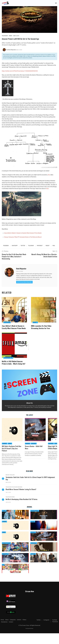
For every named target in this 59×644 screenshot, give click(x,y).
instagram (46, 631)
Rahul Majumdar (21, 271)
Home (2, 630)
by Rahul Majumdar (14, 52)
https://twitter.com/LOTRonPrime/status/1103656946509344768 (20, 73)
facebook (6, 248)
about (7, 630)
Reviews (34, 454)
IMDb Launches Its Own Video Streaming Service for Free (41, 333)
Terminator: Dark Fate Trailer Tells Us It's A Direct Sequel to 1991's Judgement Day (30, 489)
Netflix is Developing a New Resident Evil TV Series (22, 510)
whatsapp (15, 248)
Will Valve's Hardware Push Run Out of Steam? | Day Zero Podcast (11, 459)
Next (55, 253)
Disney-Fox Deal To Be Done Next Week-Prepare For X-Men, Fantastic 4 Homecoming (14, 259)
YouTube (55, 631)
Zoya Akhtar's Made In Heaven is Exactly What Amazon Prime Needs (14, 333)
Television (5, 38)
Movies (8, 486)
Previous (5, 253)
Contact (11, 633)
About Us (29, 414)
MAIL (54, 248)
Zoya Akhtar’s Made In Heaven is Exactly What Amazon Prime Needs (23, 235)
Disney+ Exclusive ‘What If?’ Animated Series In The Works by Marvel (23, 239)
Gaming (5, 454)
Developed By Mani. (29, 639)
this (49, 177)
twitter (23, 248)
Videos (24, 630)
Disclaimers (4, 633)
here (47, 191)
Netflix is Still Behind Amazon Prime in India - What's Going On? (14, 373)
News (10, 38)
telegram (31, 248)
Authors (19, 630)
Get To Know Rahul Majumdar (24, 284)
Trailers (12, 486)
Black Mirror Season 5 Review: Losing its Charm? (21, 500)
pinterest (40, 248)
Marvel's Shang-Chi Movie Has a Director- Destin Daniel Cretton (44, 257)
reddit (48, 248)
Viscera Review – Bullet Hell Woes (34, 458)
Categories (13, 630)
